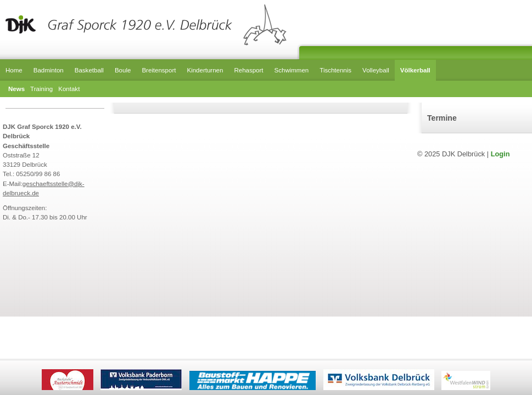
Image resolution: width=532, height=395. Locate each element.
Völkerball (415, 70)
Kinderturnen (205, 70)
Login (500, 154)
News (16, 89)
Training (41, 89)
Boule (123, 70)
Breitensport (159, 70)
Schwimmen (292, 70)
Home (14, 70)
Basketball (89, 70)
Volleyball (376, 70)
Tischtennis (335, 70)
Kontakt (69, 89)
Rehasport (248, 70)
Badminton (49, 70)
